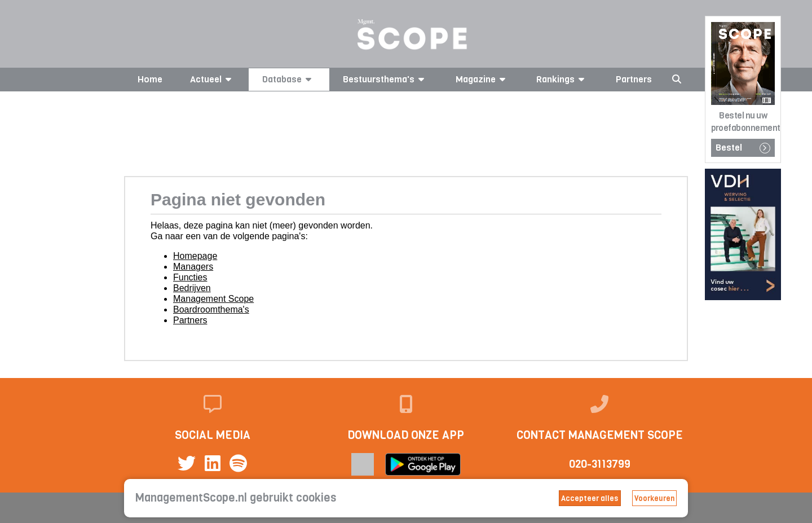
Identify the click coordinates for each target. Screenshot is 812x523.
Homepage (195, 256)
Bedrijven (192, 288)
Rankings (562, 79)
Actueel (213, 79)
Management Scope (213, 299)
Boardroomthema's (211, 309)
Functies (190, 277)
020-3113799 (600, 464)
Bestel (743, 148)
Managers (193, 267)
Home (150, 79)
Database (289, 79)
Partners (634, 79)
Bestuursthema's (385, 79)
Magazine (482, 79)
